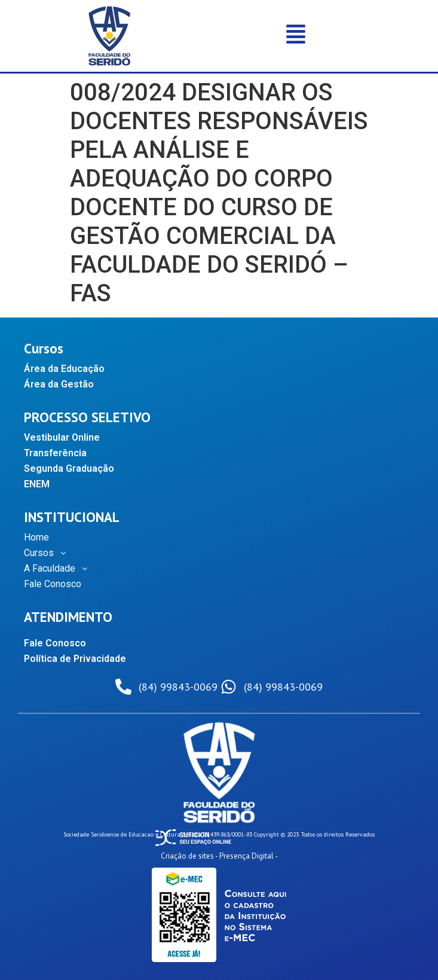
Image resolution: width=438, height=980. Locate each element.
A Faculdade (59, 569)
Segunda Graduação (69, 468)
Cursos (48, 553)
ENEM (37, 484)
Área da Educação (64, 369)
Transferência (55, 453)
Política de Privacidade (75, 659)
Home (36, 537)
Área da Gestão (59, 384)
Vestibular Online (62, 437)
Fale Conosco (53, 584)
